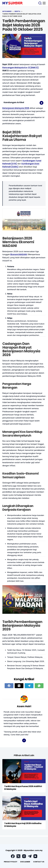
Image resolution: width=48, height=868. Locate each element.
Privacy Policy (11, 862)
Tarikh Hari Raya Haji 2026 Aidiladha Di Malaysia (23, 825)
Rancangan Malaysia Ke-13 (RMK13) (20, 68)
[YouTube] (35, 856)
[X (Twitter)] (19, 686)
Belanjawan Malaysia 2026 (16, 108)
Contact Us (39, 862)
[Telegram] (29, 686)
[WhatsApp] (39, 686)
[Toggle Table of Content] (40, 103)
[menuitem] (10, 862)
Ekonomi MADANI (19, 254)
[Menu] (44, 3)
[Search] (40, 3)
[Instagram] (24, 856)
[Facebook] (9, 686)
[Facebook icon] (24, 740)
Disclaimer (25, 862)
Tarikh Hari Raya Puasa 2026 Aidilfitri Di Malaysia (23, 788)
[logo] (13, 3)
